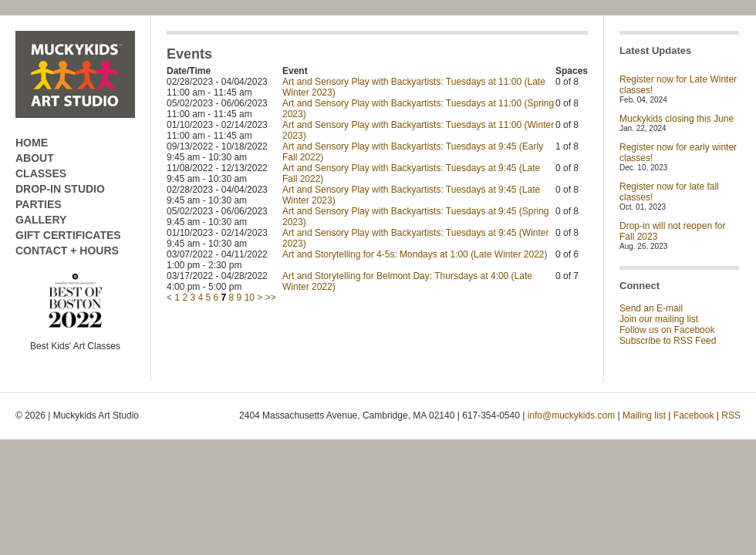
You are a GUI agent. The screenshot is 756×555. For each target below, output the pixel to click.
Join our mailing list (659, 319)
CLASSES (41, 173)
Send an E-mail (651, 308)
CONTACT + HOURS (67, 251)
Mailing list (644, 415)
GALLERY (41, 220)
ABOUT (35, 158)
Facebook (694, 415)
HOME (32, 143)
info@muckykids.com (572, 415)
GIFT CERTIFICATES (68, 235)
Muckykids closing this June (677, 119)
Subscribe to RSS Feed (668, 341)
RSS (731, 415)
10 (250, 298)
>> (271, 298)
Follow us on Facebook (667, 330)
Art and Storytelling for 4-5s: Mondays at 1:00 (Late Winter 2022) (415, 254)
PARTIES (39, 204)
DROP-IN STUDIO (60, 189)
